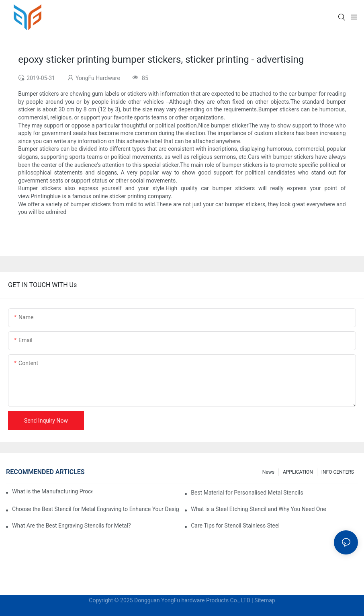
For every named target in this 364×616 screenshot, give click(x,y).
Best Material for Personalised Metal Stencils (247, 493)
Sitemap (265, 600)
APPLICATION (298, 472)
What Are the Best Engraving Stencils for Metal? (72, 526)
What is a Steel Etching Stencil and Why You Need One (258, 509)
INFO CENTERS (338, 472)
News (268, 472)
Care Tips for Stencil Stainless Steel (235, 526)
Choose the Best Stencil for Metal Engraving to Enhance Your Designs (96, 509)
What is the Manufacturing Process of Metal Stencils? (52, 491)
